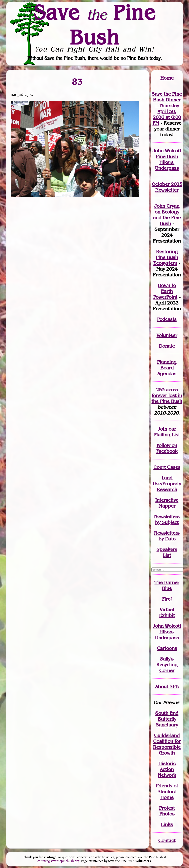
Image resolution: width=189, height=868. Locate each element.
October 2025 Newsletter (167, 187)
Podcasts (167, 319)
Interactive (167, 500)
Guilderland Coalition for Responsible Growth (167, 744)
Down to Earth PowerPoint (165, 291)
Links (167, 824)
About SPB (167, 686)
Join (162, 429)
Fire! (167, 599)
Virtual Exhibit (167, 612)
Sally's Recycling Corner (167, 665)
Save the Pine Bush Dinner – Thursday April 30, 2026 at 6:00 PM (167, 108)
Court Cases (167, 467)
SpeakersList (167, 552)
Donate (167, 346)
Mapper (167, 506)
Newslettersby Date (167, 536)
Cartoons (167, 648)
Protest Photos (167, 811)
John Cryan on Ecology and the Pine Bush (167, 215)
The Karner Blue (167, 585)
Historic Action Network (167, 769)
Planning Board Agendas (167, 368)
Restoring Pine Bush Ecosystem (166, 257)
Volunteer (167, 335)
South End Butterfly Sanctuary (167, 719)
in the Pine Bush (167, 398)
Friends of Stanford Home (167, 792)
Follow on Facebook (167, 448)
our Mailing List (167, 432)
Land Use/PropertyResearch (167, 484)
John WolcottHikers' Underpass (167, 632)
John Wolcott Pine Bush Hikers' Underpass (167, 159)
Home (167, 78)
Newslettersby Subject (167, 519)
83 (78, 82)
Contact (167, 840)
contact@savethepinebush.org (58, 861)
